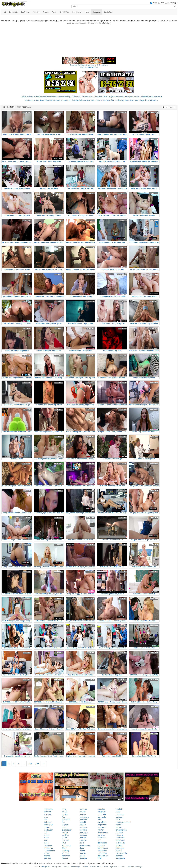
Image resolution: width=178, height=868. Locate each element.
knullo (46, 843)
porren (65, 838)
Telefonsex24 (77, 97)
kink (99, 858)
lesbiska (119, 825)
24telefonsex (103, 833)
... (24, 764)
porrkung (66, 851)
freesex (65, 858)
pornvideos (102, 843)
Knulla (118, 100)
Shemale (171, 3)
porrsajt (83, 838)
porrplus (83, 853)
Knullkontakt (73, 100)
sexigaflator (121, 858)
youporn (65, 853)
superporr (84, 835)
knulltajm (83, 840)
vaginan (65, 825)
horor (64, 809)
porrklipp (65, 835)
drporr (82, 848)
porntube (101, 845)
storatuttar (120, 848)
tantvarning (48, 809)
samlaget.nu (45, 867)
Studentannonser (56, 100)
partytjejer (48, 822)
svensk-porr (67, 830)
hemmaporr (103, 838)
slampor (119, 856)
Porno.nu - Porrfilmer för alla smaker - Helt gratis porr (89, 65)
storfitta (65, 833)
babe (46, 840)
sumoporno (48, 848)
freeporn (119, 833)
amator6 (101, 830)
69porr (65, 848)
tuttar (118, 812)
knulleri (46, 827)
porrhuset (47, 812)
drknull (65, 812)
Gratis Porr (87, 100)
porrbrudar (102, 814)
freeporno (66, 856)
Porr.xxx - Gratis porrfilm (89, 67)
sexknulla (83, 827)
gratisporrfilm (85, 845)
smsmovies (121, 838)
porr (99, 840)
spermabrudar (49, 851)
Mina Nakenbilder (96, 97)
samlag (47, 853)
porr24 (119, 827)
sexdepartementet (123, 822)
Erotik (80, 100)
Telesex (54, 97)
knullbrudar (48, 830)
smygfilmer (102, 822)
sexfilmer (83, 830)
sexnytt (83, 812)
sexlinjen (120, 817)
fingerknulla (103, 825)
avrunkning (66, 845)
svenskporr (48, 845)
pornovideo (102, 851)
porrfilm (65, 814)
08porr (82, 851)
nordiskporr (48, 825)
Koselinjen (68, 97)
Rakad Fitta (95, 100)
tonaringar (120, 814)
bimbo (46, 838)
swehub (119, 809)
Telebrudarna (38, 97)
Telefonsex (47, 97)
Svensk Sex (104, 100)
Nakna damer (134, 100)
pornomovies (103, 856)
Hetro (155, 3)
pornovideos (103, 848)
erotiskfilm (102, 827)
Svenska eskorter (120, 97)
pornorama (102, 853)
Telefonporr (86, 97)
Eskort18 (149, 97)
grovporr (65, 840)
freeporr (47, 856)
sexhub (83, 856)
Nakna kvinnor (45, 100)
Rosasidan (137, 97)
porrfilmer (84, 819)
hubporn (119, 835)
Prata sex (60, 97)
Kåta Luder (29, 100)
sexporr (83, 825)
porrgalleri (102, 812)
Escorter (66, 100)
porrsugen (84, 833)
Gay (162, 3)
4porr (64, 817)
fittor (45, 819)
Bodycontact (157, 97)
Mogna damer (144, 100)
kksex (82, 843)
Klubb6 (143, 97)
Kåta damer (154, 100)
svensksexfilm (122, 853)
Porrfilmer (112, 100)
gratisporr (66, 819)
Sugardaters (125, 100)
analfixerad (120, 840)
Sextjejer (129, 97)
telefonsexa (121, 843)
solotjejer (83, 809)
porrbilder (102, 835)
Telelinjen (30, 97)
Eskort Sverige (108, 97)
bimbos (47, 835)
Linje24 (23, 97)
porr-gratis (102, 817)
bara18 (119, 851)
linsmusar (47, 814)
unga (64, 827)
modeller (101, 809)
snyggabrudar (122, 830)
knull (45, 833)
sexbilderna (84, 817)
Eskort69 (36, 100)
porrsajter (84, 858)
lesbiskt (83, 822)
